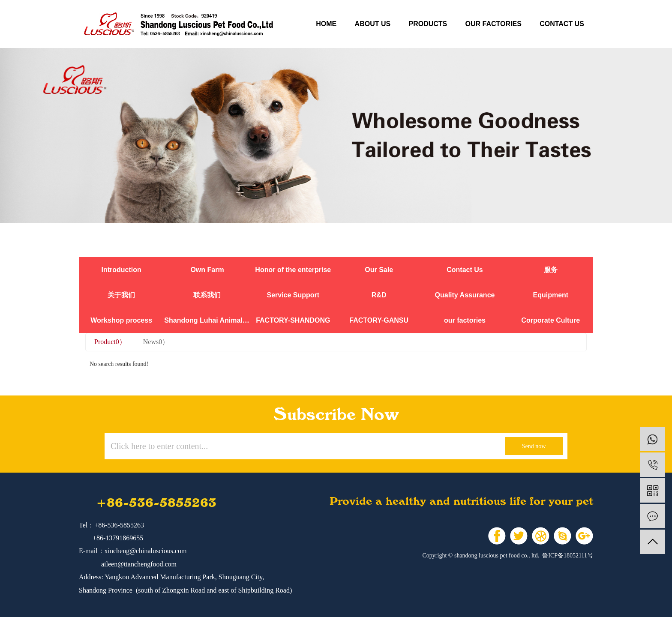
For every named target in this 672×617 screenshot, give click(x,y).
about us (373, 24)
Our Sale (379, 270)
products (428, 24)
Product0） (110, 342)
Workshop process (121, 320)
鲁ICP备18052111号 (568, 556)
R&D (379, 295)
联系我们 (207, 295)
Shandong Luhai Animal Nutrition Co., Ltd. (207, 320)
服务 (551, 270)
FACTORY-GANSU (379, 320)
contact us (562, 24)
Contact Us (465, 270)
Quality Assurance (465, 295)
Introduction (121, 270)
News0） (156, 342)
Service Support (293, 295)
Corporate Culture (550, 320)
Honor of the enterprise (293, 270)
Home (326, 24)
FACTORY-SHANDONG (293, 320)
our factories (493, 24)
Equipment (550, 295)
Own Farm (207, 270)
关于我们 (121, 295)
